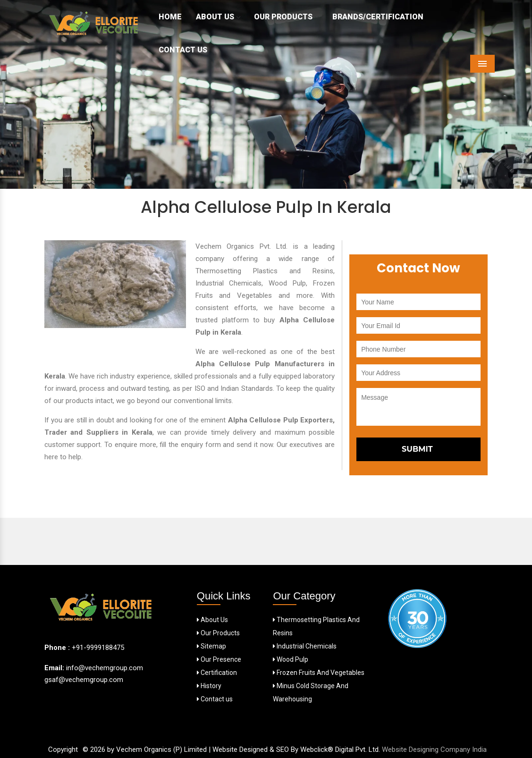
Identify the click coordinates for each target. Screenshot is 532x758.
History (209, 686)
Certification (217, 673)
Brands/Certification (378, 17)
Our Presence (219, 659)
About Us (218, 17)
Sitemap (211, 646)
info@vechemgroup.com (104, 668)
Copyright (63, 750)
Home (170, 17)
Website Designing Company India (434, 750)
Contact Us (183, 50)
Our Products (286, 17)
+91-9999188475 (98, 648)
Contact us (215, 699)
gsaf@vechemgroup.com (84, 680)
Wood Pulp (291, 659)
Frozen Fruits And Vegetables (319, 673)
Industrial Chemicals (305, 646)
